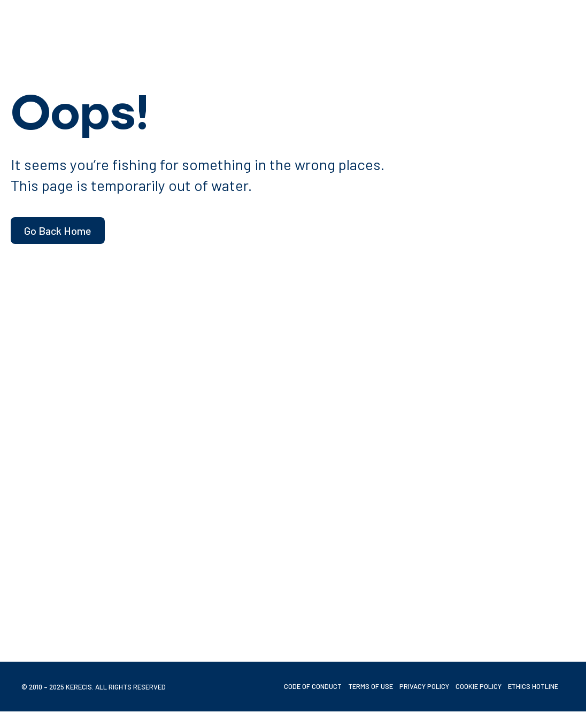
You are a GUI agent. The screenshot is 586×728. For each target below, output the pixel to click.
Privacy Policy (424, 686)
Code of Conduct (313, 686)
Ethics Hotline (533, 686)
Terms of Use (371, 686)
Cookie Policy (479, 686)
